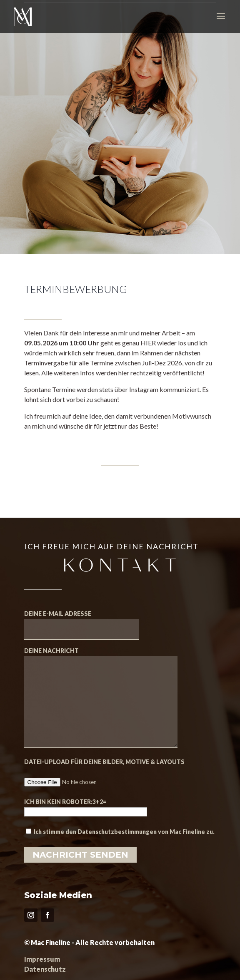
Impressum (42, 959)
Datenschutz (45, 969)
